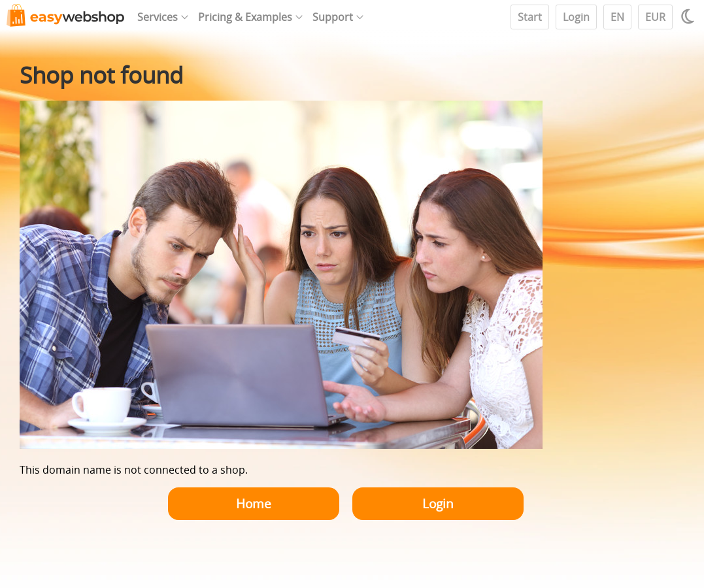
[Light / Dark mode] (690, 16)
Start (530, 17)
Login (576, 17)
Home (254, 503)
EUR (655, 17)
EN (617, 17)
